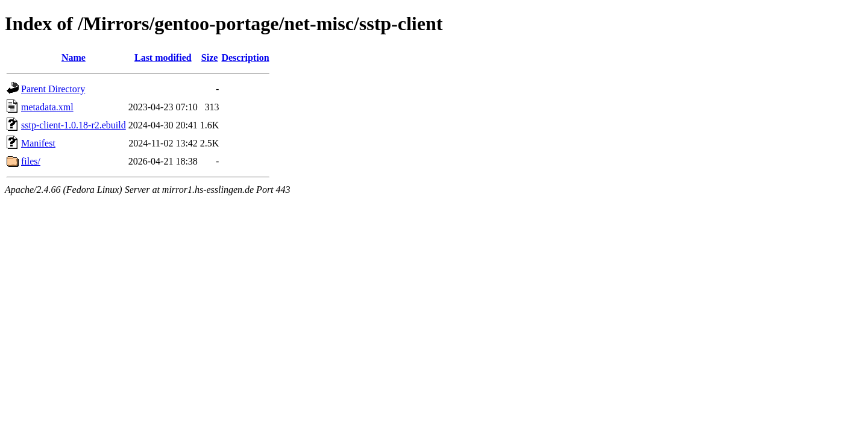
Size (210, 58)
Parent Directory (53, 89)
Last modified (163, 58)
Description (245, 58)
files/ (31, 161)
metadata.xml (47, 107)
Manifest (38, 143)
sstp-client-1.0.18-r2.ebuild (74, 125)
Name (74, 58)
